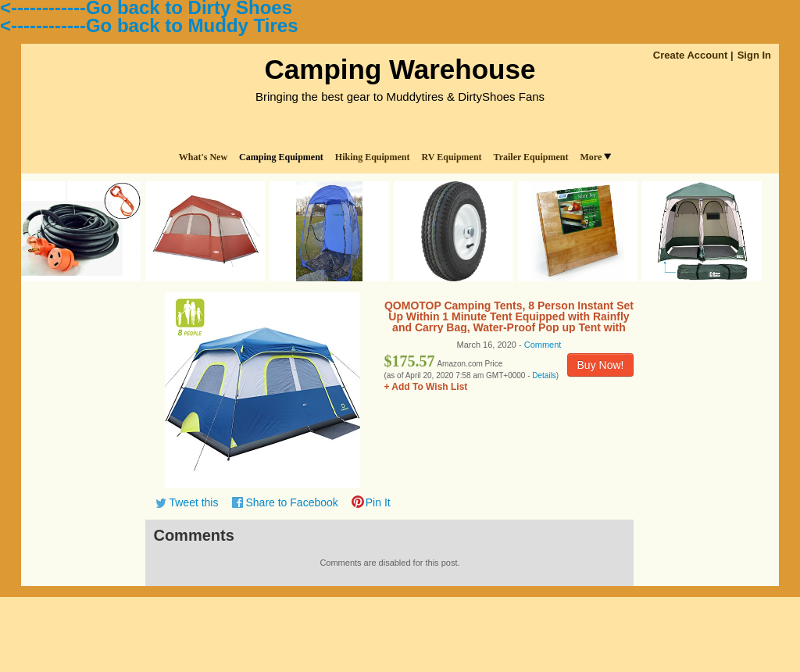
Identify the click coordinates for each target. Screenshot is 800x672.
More (595, 157)
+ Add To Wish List (425, 387)
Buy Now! (601, 365)
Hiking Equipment (373, 157)
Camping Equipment (281, 157)
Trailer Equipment (531, 157)
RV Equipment (452, 157)
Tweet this (193, 502)
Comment (543, 345)
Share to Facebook (291, 502)
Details (544, 375)
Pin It (378, 502)
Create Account (691, 55)
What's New (203, 157)
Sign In (754, 55)
